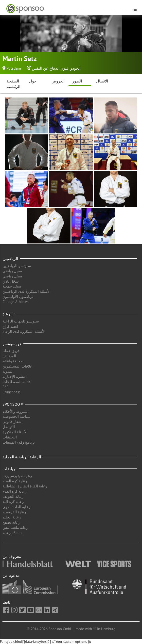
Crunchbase (12, 392)
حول (33, 81)
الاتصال (102, 81)
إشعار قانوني (12, 422)
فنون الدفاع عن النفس (50, 68)
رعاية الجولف (13, 496)
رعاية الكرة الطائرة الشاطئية (25, 486)
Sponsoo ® (13, 404)
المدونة (8, 371)
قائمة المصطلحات (17, 382)
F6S (5, 387)
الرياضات (10, 469)
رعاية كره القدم (15, 491)
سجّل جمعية (12, 286)
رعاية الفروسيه (14, 512)
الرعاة (8, 314)
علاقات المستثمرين (17, 366)
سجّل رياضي (12, 276)
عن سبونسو (12, 344)
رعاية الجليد (12, 517)
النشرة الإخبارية (15, 377)
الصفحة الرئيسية (13, 84)
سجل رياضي (12, 271)
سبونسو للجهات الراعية (21, 321)
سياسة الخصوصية (17, 416)
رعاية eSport (12, 533)
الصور (77, 81)
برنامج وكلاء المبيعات (19, 442)
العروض (58, 81)
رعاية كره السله (15, 481)
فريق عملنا (11, 351)
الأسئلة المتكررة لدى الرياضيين (27, 291)
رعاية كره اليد (13, 502)
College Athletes (15, 302)
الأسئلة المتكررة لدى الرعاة (24, 331)
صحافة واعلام (13, 361)
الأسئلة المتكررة (15, 432)
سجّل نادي (11, 281)
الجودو (75, 68)
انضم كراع (10, 326)
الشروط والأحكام (16, 411)
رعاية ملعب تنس (15, 527)
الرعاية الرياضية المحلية (22, 457)
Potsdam (14, 68)
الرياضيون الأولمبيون (18, 297)
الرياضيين (10, 258)
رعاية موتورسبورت (17, 476)
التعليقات (10, 437)
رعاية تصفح (11, 522)
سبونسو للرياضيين (17, 266)
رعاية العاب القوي (16, 507)
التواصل (9, 427)
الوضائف (9, 356)
